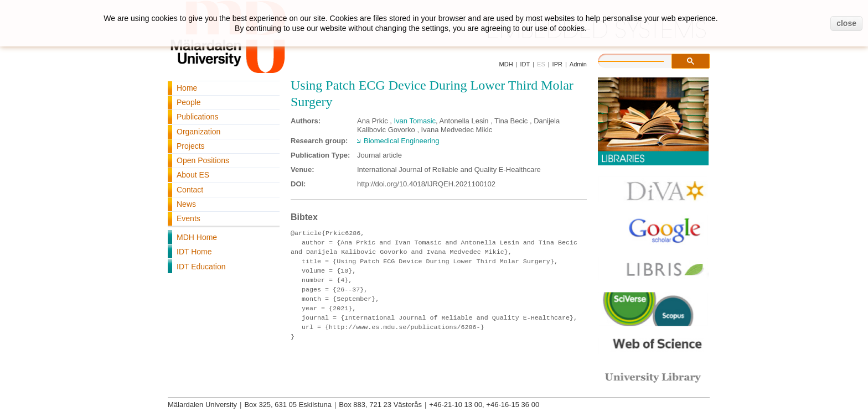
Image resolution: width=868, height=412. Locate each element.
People (189, 102)
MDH (506, 64)
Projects (191, 146)
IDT (525, 64)
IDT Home (194, 252)
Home (187, 88)
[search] (642, 60)
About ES (193, 175)
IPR (557, 64)
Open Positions (203, 160)
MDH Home (197, 237)
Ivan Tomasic (415, 121)
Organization (198, 132)
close (846, 23)
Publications (198, 117)
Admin (578, 64)
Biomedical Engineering (402, 141)
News (186, 204)
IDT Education (201, 267)
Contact (190, 190)
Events (188, 218)
